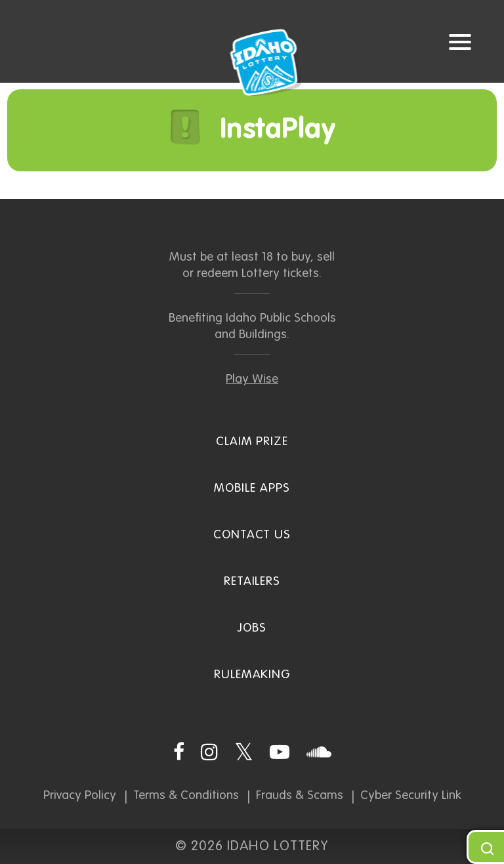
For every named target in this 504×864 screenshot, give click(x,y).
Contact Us (252, 535)
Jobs (252, 628)
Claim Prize (252, 442)
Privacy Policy (80, 795)
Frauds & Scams (300, 795)
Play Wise (252, 379)
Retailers (252, 581)
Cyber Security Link (411, 795)
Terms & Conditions (186, 795)
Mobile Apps (252, 488)
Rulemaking (252, 675)
